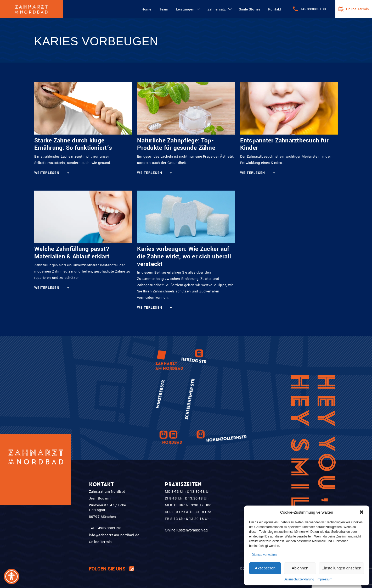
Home (146, 9)
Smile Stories (250, 9)
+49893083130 (313, 9)
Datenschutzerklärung (299, 579)
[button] (362, 512)
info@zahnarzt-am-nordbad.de (114, 535)
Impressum (325, 579)
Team (164, 9)
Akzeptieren (265, 568)
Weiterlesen (52, 173)
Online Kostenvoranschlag (186, 530)
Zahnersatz (217, 9)
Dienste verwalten (264, 555)
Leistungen (185, 9)
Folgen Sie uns (112, 569)
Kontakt (275, 9)
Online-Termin (357, 9)
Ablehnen (300, 568)
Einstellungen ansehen (341, 568)
